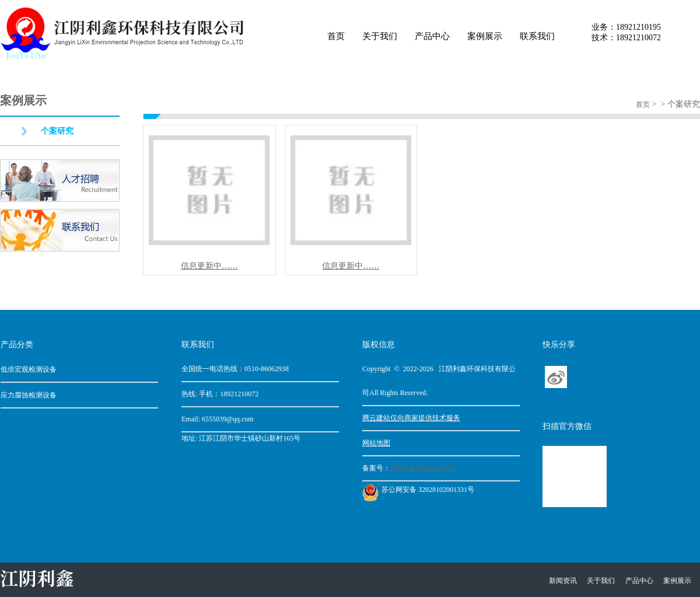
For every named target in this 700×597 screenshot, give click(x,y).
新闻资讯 (563, 581)
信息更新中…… (209, 266)
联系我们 (537, 36)
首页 (336, 36)
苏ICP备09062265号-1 (423, 468)
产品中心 (432, 36)
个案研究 (57, 131)
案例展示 (485, 36)
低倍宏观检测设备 (29, 369)
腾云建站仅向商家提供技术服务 (411, 418)
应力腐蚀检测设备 (29, 395)
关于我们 (380, 36)
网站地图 (376, 443)
